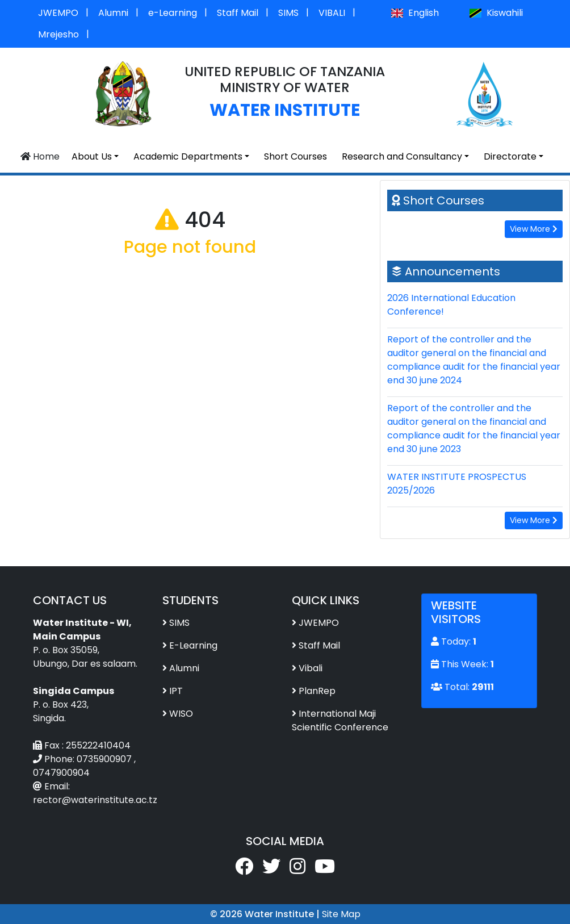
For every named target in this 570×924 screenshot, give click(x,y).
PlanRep (317, 691)
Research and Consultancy (402, 156)
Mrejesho (58, 34)
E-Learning (193, 645)
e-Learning (173, 13)
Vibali (311, 668)
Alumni (113, 13)
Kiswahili (496, 13)
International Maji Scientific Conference (340, 720)
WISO (181, 714)
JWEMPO (58, 13)
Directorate (510, 156)
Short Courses (296, 156)
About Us (92, 156)
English (414, 13)
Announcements (452, 271)
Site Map (341, 914)
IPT (176, 691)
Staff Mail (238, 13)
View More (534, 229)
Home (40, 156)
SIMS (288, 13)
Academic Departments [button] (188, 156)
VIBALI (332, 13)
